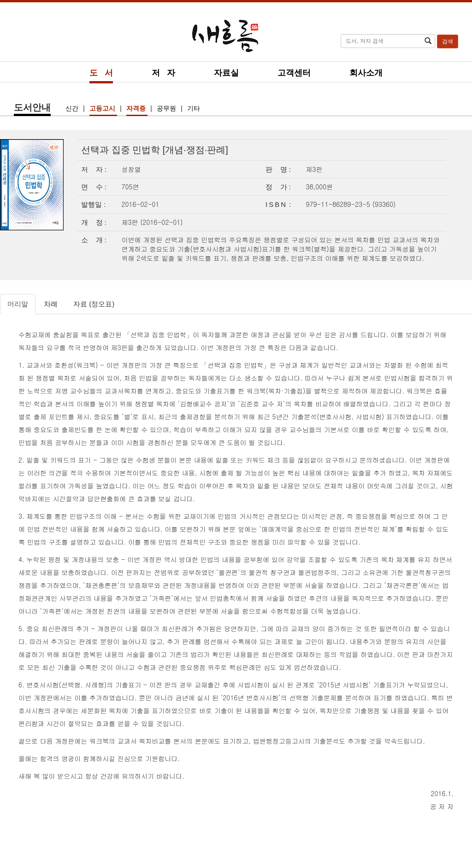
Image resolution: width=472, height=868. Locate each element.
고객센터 (294, 73)
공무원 (167, 108)
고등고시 (103, 108)
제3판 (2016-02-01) (152, 222)
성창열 (131, 169)
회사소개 (366, 73)
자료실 (226, 73)
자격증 (137, 108)
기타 (194, 108)
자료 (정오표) (94, 304)
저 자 (163, 73)
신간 (73, 108)
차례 (51, 304)
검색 (448, 41)
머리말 (18, 304)
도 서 (101, 73)
